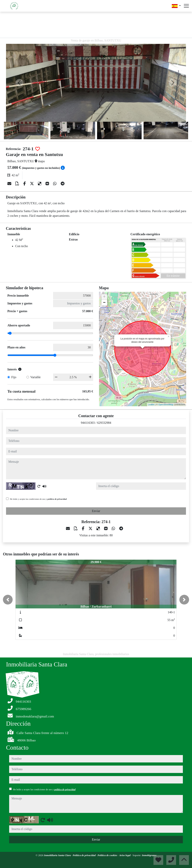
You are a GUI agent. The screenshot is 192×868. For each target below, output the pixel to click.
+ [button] (104, 297)
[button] (8, 600)
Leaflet (151, 404)
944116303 (88, 423)
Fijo (14, 377)
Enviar (96, 511)
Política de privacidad (85, 855)
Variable (36, 377)
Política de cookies (108, 855)
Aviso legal (125, 855)
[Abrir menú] (186, 6)
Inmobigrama (149, 855)
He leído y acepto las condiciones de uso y (38, 499)
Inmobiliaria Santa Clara (58, 855)
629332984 (104, 423)
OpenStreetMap (166, 404)
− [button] (104, 303)
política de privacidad (57, 499)
